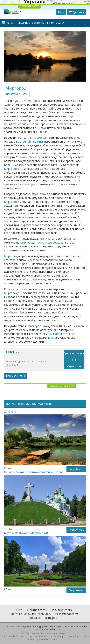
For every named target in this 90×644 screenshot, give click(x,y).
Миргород (33, 101)
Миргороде (12, 202)
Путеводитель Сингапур (30, 626)
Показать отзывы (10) (62, 386)
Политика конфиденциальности (30, 614)
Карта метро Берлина (50, 629)
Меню (8, 23)
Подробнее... (76, 469)
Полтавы (78, 326)
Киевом (53, 338)
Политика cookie (62, 610)
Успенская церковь (51, 242)
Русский (76, 12)
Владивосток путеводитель (56, 626)
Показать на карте (17, 94)
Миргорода (12, 169)
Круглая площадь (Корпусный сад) (27, 533)
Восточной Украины (29, 141)
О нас (18, 610)
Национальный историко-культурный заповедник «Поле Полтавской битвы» (35, 472)
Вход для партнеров (44, 618)
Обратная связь (36, 610)
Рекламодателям (67, 614)
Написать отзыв (15, 376)
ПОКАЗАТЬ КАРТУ (29, 6)
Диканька (10, 411)
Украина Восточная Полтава (41, 23)
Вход (61, 12)
